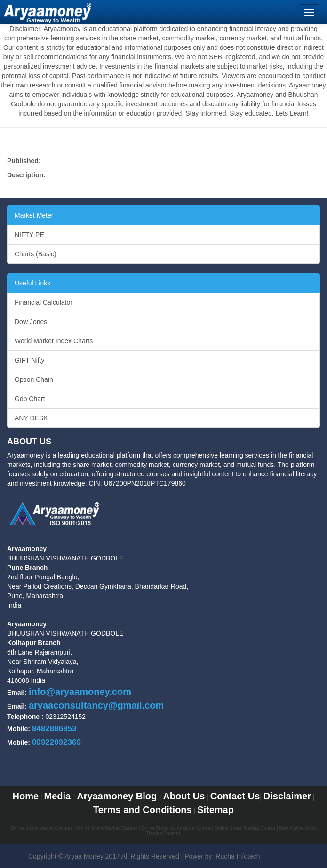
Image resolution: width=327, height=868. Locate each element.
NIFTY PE (29, 235)
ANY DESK (31, 418)
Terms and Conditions (143, 810)
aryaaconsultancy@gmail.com (96, 705)
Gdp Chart (30, 399)
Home (25, 796)
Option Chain (34, 379)
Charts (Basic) (36, 254)
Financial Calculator (44, 302)
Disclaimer (287, 796)
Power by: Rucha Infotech (222, 856)
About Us (184, 796)
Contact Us (235, 796)
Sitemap (215, 810)
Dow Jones (31, 322)
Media (58, 796)
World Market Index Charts (54, 341)
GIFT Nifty (30, 360)
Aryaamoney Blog (118, 796)
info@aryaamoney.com (80, 692)
